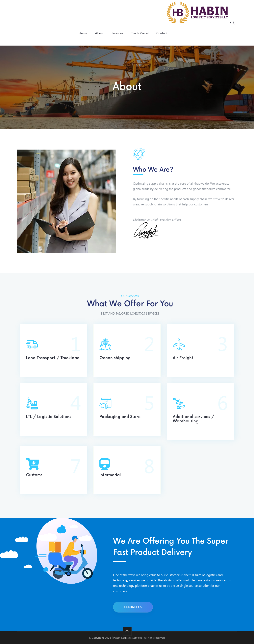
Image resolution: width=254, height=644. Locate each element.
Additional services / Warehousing (193, 419)
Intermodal (110, 475)
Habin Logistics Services (128, 638)
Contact (162, 33)
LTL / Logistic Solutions (49, 417)
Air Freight (183, 358)
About (99, 33)
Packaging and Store (120, 417)
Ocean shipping (115, 358)
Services (117, 33)
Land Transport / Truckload (53, 358)
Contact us (133, 607)
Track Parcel (140, 33)
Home (83, 33)
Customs (34, 475)
